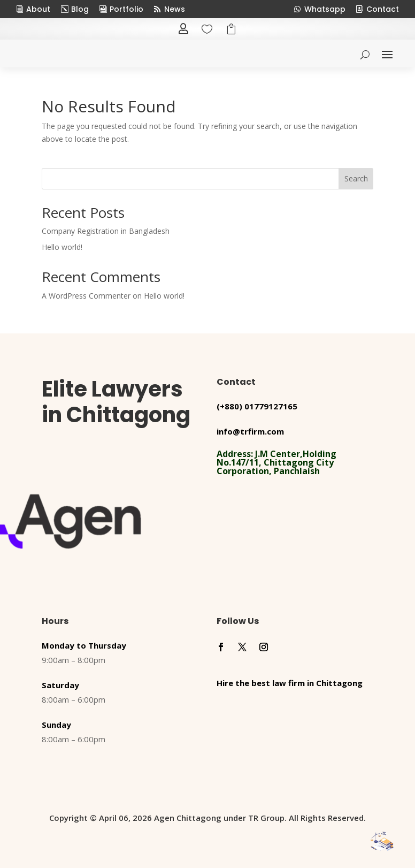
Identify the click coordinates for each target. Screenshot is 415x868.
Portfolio (126, 9)
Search (356, 178)
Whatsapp (325, 9)
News (175, 9)
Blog (80, 9)
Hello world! (62, 247)
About (38, 9)
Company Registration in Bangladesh (106, 231)
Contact (383, 9)
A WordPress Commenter (86, 296)
